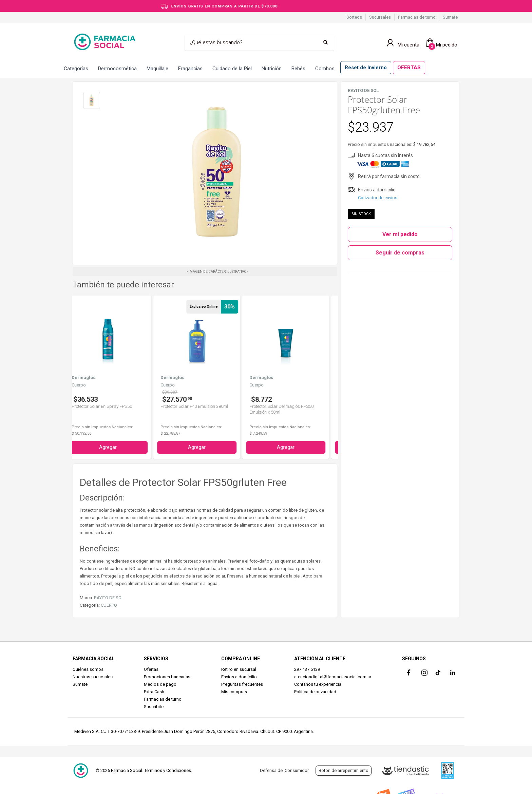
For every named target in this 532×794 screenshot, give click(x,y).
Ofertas (151, 669)
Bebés (298, 69)
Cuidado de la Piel (232, 69)
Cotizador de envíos (378, 198)
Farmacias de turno (417, 17)
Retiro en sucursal (239, 669)
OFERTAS (409, 68)
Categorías (76, 69)
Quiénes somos (88, 669)
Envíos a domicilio (239, 677)
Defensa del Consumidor (284, 770)
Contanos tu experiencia (318, 684)
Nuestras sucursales (93, 677)
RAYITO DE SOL (109, 598)
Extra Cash (154, 692)
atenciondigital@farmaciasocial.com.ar (333, 677)
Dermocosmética (117, 69)
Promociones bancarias (167, 677)
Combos (325, 69)
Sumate (450, 17)
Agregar (116, 447)
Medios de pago (160, 684)
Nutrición (272, 69)
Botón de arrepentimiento (344, 770)
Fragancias (190, 69)
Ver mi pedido (400, 234)
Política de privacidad (315, 692)
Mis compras (234, 692)
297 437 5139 (307, 669)
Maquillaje (157, 69)
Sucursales (380, 17)
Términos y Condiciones (168, 770)
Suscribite (154, 707)
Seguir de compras (400, 253)
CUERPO (109, 605)
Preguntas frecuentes (242, 684)
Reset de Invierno (366, 68)
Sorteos (354, 17)
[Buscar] (254, 43)
